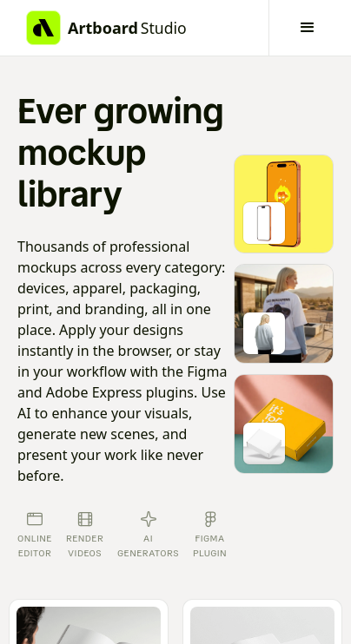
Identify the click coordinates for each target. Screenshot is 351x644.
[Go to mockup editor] (284, 204)
